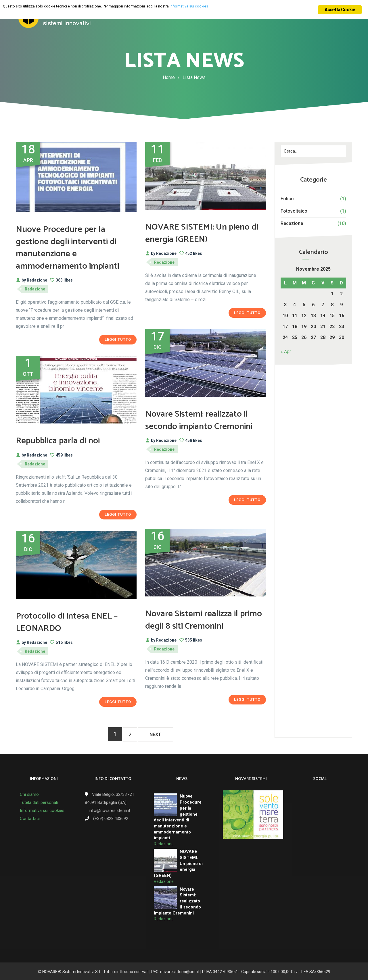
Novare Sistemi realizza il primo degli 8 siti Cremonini (204, 620)
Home (169, 77)
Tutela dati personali (39, 802)
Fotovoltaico (294, 211)
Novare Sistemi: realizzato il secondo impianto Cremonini (205, 426)
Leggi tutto (118, 339)
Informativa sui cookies (42, 810)
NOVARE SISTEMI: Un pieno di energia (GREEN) (200, 233)
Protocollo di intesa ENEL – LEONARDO (75, 622)
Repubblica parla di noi (65, 440)
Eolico (287, 199)
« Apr (286, 352)
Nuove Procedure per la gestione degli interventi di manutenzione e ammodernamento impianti (76, 247)
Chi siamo (29, 794)
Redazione (292, 223)
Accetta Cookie (340, 10)
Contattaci (30, 818)
